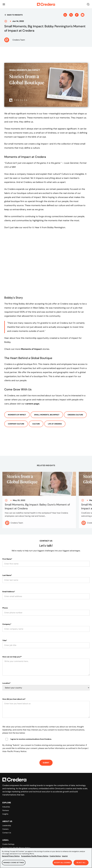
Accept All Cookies (62, 863)
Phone (5, 608)
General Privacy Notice (11, 856)
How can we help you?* (12, 657)
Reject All (81, 863)
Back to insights (13, 15)
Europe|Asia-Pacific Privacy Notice (35, 856)
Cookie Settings (8, 844)
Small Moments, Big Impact (47, 415)
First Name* (7, 559)
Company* (7, 624)
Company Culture (16, 424)
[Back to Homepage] (46, 4)
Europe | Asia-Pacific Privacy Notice (16, 848)
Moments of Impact (17, 415)
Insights (5, 814)
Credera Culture (75, 415)
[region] (46, 858)
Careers (5, 829)
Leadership (7, 825)
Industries (6, 807)
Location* (6, 683)
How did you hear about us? (14, 699)
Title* (5, 640)
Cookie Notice (55, 856)
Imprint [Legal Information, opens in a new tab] (65, 856)
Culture (36, 424)
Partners (6, 810)
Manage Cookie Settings (14, 863)
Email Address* (9, 592)
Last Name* (7, 575)
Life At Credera (55, 424)
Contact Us (7, 833)
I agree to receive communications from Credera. (31, 739)
